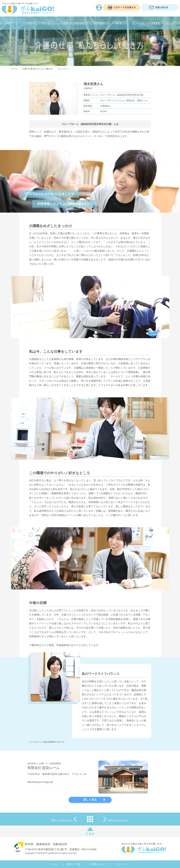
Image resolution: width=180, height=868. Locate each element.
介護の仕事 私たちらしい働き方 (37, 69)
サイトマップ (122, 864)
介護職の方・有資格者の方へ (76, 23)
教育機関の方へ (103, 23)
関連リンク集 (74, 864)
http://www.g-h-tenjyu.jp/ (40, 782)
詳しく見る (90, 800)
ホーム (14, 69)
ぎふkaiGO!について (11, 23)
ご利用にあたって (98, 864)
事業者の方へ (122, 23)
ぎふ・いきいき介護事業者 (146, 23)
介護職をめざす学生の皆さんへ (41, 23)
